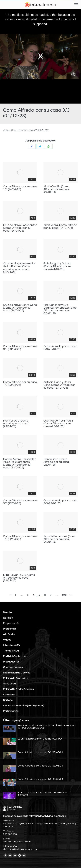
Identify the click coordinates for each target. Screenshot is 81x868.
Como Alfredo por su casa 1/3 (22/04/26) (20, 538)
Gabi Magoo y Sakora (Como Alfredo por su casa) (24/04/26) (57, 266)
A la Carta (9, 634)
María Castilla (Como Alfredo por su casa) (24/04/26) (57, 189)
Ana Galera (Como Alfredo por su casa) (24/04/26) (60, 227)
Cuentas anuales (13, 667)
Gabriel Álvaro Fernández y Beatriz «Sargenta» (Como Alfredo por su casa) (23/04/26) (19, 463)
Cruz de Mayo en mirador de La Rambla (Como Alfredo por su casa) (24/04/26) (19, 268)
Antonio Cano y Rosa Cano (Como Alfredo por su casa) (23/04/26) (59, 385)
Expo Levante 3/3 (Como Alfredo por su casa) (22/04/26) (19, 578)
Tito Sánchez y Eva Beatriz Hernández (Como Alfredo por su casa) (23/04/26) (60, 309)
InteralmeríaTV (12, 645)
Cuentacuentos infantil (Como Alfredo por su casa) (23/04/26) (58, 424)
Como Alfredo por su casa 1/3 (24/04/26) (20, 188)
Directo (7, 612)
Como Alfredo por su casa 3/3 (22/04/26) (20, 502)
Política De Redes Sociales (18, 689)
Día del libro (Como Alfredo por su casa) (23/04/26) (57, 462)
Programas (9, 629)
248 (64, 595)
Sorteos (8, 700)
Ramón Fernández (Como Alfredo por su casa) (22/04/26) (60, 539)
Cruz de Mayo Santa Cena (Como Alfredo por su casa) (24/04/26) (20, 308)
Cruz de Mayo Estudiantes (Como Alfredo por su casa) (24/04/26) (20, 228)
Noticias (8, 618)
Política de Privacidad (16, 678)
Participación (11, 711)
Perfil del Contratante (16, 656)
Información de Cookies (17, 673)
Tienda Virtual (11, 651)
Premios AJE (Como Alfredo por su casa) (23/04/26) (16, 424)
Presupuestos (11, 662)
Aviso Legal (10, 684)
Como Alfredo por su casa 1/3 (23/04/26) (20, 384)
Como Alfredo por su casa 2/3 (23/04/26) (60, 348)
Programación (11, 623)
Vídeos (7, 640)
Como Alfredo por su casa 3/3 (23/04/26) (20, 348)
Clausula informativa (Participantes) (24, 706)
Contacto (9, 695)
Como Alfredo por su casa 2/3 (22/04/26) (60, 502)
